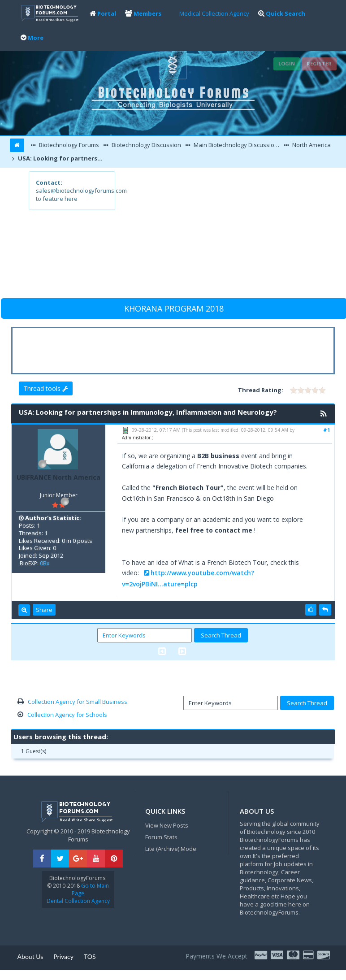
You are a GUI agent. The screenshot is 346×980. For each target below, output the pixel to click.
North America (311, 145)
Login (287, 63)
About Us (30, 956)
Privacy (63, 956)
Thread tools (46, 388)
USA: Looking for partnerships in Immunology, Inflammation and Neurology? (63, 158)
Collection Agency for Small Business (78, 702)
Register (319, 63)
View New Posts (167, 825)
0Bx (45, 563)
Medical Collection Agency (214, 13)
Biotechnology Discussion (146, 145)
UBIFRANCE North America (58, 477)
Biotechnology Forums (68, 145)
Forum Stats (161, 837)
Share (44, 610)
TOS (90, 956)
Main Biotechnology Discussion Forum (237, 145)
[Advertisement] (216, 234)
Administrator (136, 438)
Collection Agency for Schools (67, 715)
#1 (327, 430)
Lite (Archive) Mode (171, 849)
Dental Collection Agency (78, 901)
